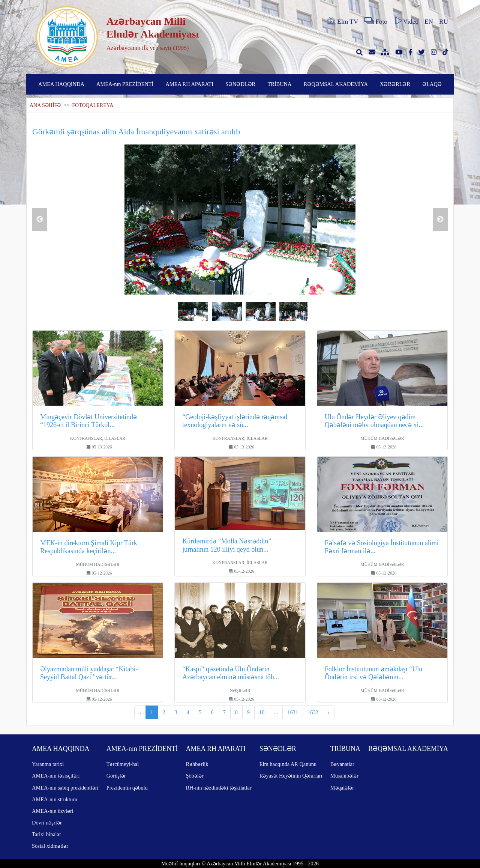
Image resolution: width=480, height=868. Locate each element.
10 (262, 712)
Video (406, 21)
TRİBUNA (279, 84)
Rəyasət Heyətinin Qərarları (291, 776)
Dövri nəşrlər (47, 823)
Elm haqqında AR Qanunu (288, 764)
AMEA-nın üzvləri (53, 811)
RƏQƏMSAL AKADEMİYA (336, 84)
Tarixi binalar (46, 834)
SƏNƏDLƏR (240, 84)
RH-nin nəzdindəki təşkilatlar (218, 788)
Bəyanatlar (342, 764)
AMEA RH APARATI (189, 84)
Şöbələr (194, 776)
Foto (376, 21)
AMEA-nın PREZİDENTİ (125, 84)
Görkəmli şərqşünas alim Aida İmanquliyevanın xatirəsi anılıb (136, 132)
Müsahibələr (344, 776)
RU (444, 22)
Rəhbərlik (197, 764)
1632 (313, 712)
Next (440, 220)
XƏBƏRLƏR (395, 84)
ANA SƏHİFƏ (45, 105)
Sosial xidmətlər (50, 846)
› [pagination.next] (329, 712)
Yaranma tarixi (48, 764)
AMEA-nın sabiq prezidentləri (65, 788)
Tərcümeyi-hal (123, 764)
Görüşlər (116, 776)
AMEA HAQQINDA (61, 84)
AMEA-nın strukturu (55, 799)
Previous (40, 220)
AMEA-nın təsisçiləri (56, 776)
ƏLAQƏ (432, 84)
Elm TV (342, 21)
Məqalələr (342, 788)
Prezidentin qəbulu (127, 788)
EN (429, 22)
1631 (293, 712)
